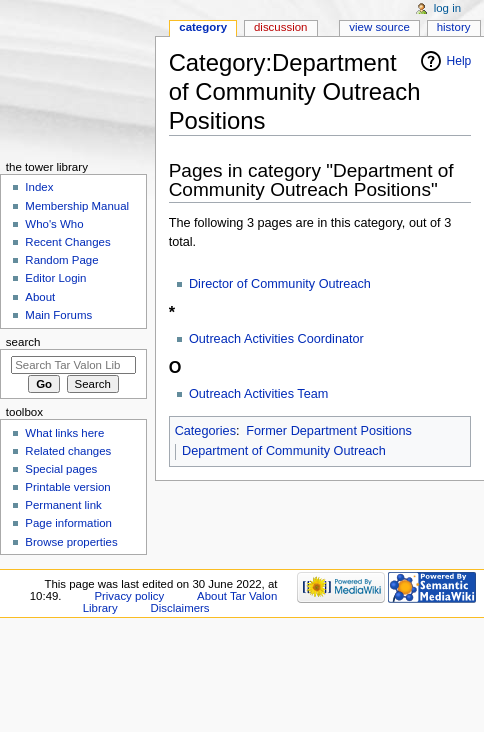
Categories (205, 431)
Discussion (280, 27)
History (454, 27)
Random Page (61, 260)
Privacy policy (129, 596)
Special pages (61, 469)
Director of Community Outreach (280, 284)
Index (39, 187)
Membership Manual (77, 206)
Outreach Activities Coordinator (276, 339)
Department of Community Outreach (284, 451)
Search (23, 342)
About (40, 297)
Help (459, 61)
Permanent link (63, 505)
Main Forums (58, 315)
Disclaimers (180, 608)
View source (379, 27)
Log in (447, 8)
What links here (64, 433)
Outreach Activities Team (258, 394)
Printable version (67, 487)
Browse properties (71, 542)
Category (203, 27)
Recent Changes (67, 242)
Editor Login (55, 278)
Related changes (68, 451)
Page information (68, 523)
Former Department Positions (329, 431)
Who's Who (54, 224)
